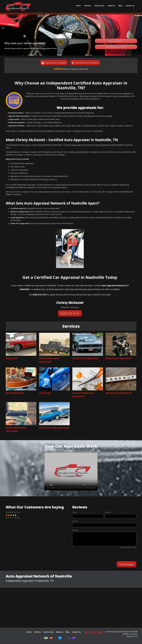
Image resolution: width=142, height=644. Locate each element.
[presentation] (91, 555)
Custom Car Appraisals (85, 358)
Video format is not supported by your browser (71, 470)
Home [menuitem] (78, 6)
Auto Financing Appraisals (54, 428)
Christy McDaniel (70, 303)
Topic (75, 512)
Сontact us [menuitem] (130, 6)
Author (108, 512)
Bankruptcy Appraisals (119, 393)
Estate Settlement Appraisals (16, 429)
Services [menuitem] (88, 6)
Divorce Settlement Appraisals (83, 395)
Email (75, 521)
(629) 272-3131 (70, 313)
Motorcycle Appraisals (118, 358)
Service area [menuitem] (99, 6)
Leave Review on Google (55, 63)
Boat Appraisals (15, 393)
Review (75, 530)
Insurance (11, 358)
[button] (7, 515)
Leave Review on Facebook (87, 63)
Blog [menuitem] (120, 6)
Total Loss (45, 393)
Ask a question (116, 41)
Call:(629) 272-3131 (117, 47)
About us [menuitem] (111, 6)
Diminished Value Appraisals (49, 360)
